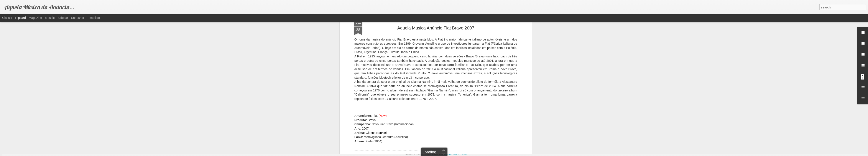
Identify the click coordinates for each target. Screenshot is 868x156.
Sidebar (63, 18)
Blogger (448, 154)
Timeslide (93, 18)
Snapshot (78, 18)
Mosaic (50, 18)
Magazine (35, 18)
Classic (7, 18)
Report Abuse (460, 154)
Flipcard (20, 18)
